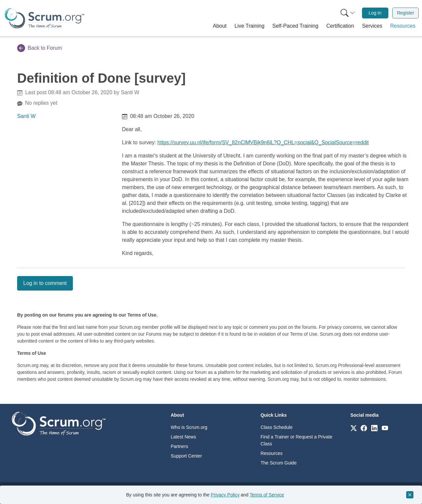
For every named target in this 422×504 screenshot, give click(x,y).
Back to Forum (40, 48)
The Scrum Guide (279, 463)
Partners (180, 446)
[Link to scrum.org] (354, 428)
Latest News (183, 437)
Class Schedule (276, 427)
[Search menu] (348, 13)
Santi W (26, 116)
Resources (271, 453)
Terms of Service (267, 495)
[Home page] (45, 18)
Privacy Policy (225, 495)
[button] (220, 26)
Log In (375, 13)
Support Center (186, 456)
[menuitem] (347, 13)
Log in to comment (45, 283)
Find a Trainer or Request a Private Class (296, 440)
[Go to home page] (59, 423)
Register (406, 13)
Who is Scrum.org (189, 427)
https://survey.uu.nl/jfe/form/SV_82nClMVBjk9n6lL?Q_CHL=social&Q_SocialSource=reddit (263, 142)
